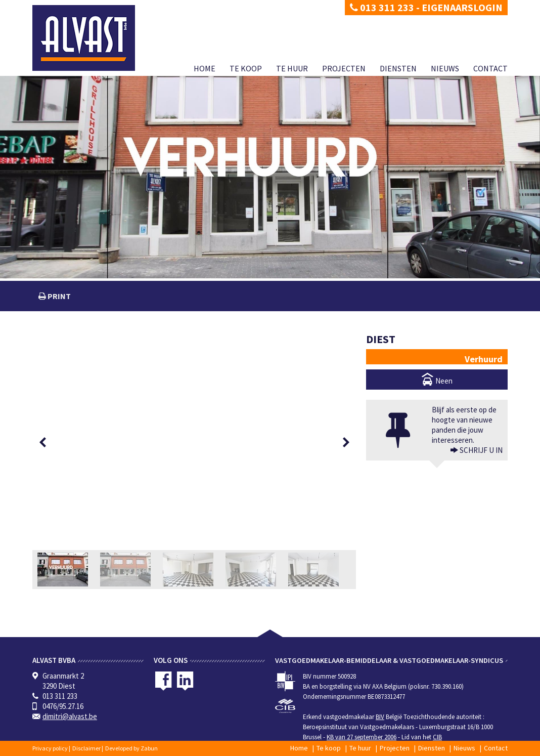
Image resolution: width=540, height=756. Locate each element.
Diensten (398, 68)
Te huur (292, 68)
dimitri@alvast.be (70, 716)
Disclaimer (86, 748)
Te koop (246, 68)
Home (205, 68)
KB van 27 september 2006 (362, 737)
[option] (194, 442)
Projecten (344, 68)
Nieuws (445, 68)
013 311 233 (382, 7)
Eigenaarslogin (462, 7)
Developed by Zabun (131, 748)
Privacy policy (50, 748)
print (58, 296)
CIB (437, 737)
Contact (490, 68)
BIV (380, 717)
